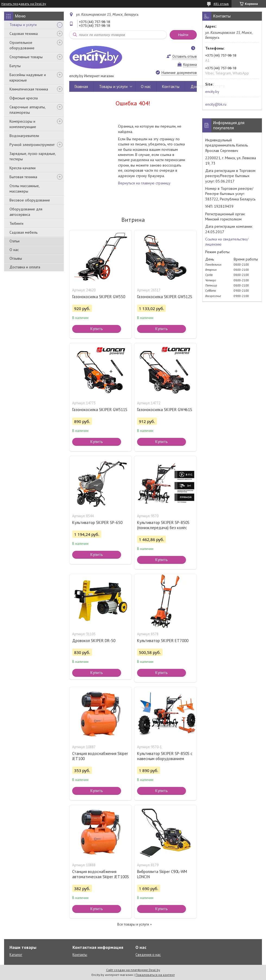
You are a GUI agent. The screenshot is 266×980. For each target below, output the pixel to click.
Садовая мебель (23, 232)
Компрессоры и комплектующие (23, 124)
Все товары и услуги (133, 924)
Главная (81, 87)
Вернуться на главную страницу (144, 183)
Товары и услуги (23, 25)
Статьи (15, 241)
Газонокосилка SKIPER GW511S (100, 410)
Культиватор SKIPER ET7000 (163, 641)
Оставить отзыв (185, 56)
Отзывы (16, 258)
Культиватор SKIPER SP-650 (97, 522)
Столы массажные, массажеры (24, 188)
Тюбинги (16, 223)
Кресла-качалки (23, 168)
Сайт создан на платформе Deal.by (133, 970)
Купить (97, 329)
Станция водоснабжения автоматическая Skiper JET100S (101, 874)
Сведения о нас (148, 955)
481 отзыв (221, 4)
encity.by (212, 92)
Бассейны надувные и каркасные (28, 77)
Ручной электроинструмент (32, 145)
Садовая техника (24, 34)
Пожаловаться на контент (155, 975)
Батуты (15, 66)
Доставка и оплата (25, 267)
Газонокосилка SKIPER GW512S (165, 297)
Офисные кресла (24, 98)
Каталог (16, 955)
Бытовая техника (23, 177)
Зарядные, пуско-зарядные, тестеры (33, 156)
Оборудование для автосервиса (26, 212)
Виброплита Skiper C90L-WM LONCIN (162, 874)
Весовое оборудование (30, 200)
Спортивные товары (26, 57)
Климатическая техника (29, 89)
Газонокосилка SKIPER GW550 (99, 297)
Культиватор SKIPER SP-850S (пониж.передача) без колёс (163, 525)
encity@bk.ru (216, 104)
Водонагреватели (24, 136)
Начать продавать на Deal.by (24, 4)
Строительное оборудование (22, 45)
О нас (14, 250)
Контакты (171, 87)
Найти (183, 35)
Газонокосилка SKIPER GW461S (165, 410)
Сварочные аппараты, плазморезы (27, 110)
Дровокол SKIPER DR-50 (94, 641)
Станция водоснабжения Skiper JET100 (100, 756)
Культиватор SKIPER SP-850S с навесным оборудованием (165, 756)
